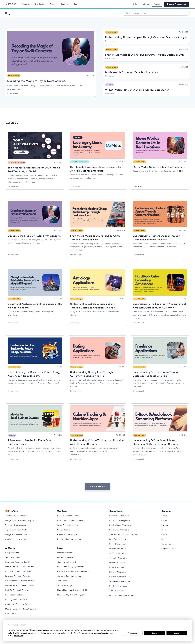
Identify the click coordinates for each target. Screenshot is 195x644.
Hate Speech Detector (15, 600)
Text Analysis (63, 586)
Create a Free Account (177, 4)
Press (164, 535)
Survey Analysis (64, 535)
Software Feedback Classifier (19, 581)
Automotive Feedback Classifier (20, 609)
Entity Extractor (13, 558)
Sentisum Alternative (119, 591)
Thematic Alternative (119, 563)
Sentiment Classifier (15, 563)
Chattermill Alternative (120, 521)
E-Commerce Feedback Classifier (21, 586)
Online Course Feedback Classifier (21, 591)
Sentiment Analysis (66, 591)
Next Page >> (98, 492)
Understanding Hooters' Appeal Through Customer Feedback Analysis (146, 38)
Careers (165, 526)
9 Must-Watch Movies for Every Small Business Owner (137, 90)
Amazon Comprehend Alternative (125, 540)
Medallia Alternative (119, 568)
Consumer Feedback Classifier (19, 567)
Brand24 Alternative (119, 549)
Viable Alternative (118, 596)
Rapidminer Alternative (120, 535)
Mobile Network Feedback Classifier (22, 614)
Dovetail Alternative (119, 577)
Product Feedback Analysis (70, 521)
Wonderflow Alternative (120, 587)
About (164, 521)
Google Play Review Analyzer (19, 540)
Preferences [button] (19, 636)
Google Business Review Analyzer (21, 526)
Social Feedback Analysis (69, 530)
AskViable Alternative (119, 559)
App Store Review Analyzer (18, 545)
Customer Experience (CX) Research (74, 577)
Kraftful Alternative (118, 582)
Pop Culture (110, 85)
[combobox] (156, 13)
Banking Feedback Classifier (18, 605)
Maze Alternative (117, 573)
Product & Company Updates (81, 163)
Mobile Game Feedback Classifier (21, 572)
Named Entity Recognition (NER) (72, 600)
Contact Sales (168, 549)
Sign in (157, 4)
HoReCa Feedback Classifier (19, 595)
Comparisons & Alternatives (18, 163)
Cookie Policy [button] (73, 633)
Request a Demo (169, 554)
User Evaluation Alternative (122, 601)
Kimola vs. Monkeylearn (120, 526)
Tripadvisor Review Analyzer (18, 535)
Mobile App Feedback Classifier (20, 577)
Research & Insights (15, 76)
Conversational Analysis (68, 540)
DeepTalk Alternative (119, 545)
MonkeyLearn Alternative (121, 530)
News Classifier (12, 619)
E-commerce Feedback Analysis (72, 526)
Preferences (132, 633)
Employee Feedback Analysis (71, 545)
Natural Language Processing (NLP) (74, 595)
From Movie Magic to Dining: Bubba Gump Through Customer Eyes (145, 55)
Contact (165, 540)
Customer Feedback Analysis (71, 581)
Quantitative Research (68, 567)
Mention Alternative (119, 554)
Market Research (65, 558)
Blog (8, 13)
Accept (177, 633)
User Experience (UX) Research (72, 572)
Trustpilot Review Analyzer (17, 530)
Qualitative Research (67, 563)
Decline (155, 633)
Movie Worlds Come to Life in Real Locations (131, 73)
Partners (165, 530)
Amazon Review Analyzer (17, 521)
